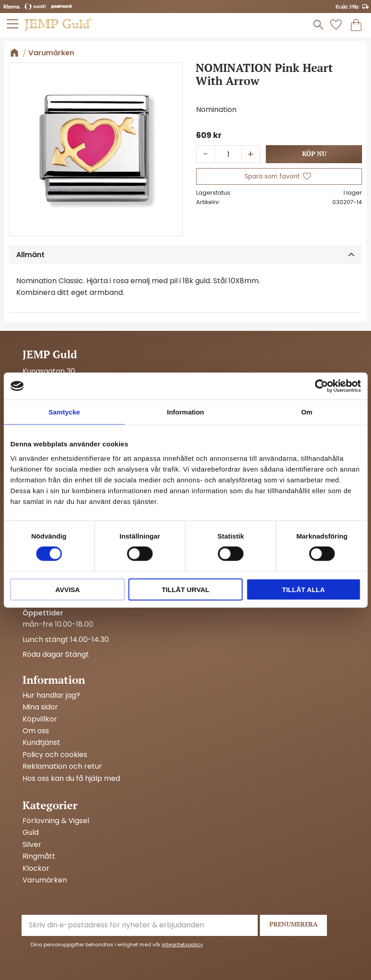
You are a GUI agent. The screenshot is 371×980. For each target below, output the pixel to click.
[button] (13, 24)
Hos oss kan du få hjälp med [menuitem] (71, 779)
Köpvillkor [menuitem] (40, 719)
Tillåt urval (185, 589)
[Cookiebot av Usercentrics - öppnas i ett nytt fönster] (321, 386)
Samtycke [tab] (64, 412)
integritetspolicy (182, 944)
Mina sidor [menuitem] (40, 707)
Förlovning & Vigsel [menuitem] (56, 821)
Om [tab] (307, 412)
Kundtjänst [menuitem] (41, 743)
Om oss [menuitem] (36, 731)
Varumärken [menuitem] (45, 880)
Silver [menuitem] (32, 845)
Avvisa (68, 589)
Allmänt (30, 255)
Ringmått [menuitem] (39, 856)
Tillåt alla (303, 589)
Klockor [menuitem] (36, 869)
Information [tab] (185, 412)
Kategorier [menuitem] (50, 805)
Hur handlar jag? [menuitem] (51, 695)
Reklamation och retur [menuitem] (62, 766)
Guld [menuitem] (31, 833)
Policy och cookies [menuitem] (55, 755)
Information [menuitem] (54, 680)
